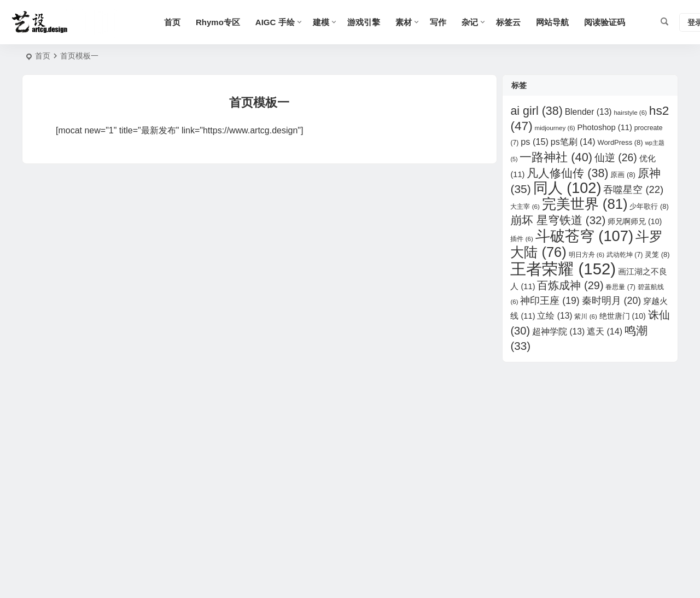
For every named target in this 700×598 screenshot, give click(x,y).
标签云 (508, 22)
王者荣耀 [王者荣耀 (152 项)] (563, 269)
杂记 (470, 22)
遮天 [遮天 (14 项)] (605, 332)
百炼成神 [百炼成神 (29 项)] (570, 285)
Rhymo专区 (218, 22)
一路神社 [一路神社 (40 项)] (556, 157)
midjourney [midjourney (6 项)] (555, 128)
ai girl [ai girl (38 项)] (536, 111)
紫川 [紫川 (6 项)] (585, 316)
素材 (404, 22)
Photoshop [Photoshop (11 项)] (605, 127)
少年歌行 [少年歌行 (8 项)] (649, 206)
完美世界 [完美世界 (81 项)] (585, 204)
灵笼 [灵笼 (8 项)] (657, 254)
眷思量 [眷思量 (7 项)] (620, 287)
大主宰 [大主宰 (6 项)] (525, 206)
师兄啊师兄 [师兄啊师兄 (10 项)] (635, 221)
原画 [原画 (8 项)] (623, 175)
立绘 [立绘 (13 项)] (555, 316)
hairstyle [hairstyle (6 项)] (630, 112)
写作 (438, 22)
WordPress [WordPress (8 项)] (620, 142)
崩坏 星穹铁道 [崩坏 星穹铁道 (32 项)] (558, 220)
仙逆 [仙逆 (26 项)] (616, 158)
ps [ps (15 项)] (535, 142)
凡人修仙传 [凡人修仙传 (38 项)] (567, 173)
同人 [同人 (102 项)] (567, 188)
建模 (321, 22)
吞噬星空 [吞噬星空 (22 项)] (633, 189)
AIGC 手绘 (275, 22)
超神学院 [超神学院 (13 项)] (558, 332)
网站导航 (552, 22)
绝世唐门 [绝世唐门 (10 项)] (623, 316)
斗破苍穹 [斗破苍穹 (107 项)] (584, 236)
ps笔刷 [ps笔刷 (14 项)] (573, 142)
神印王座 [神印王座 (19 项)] (550, 301)
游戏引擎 (364, 22)
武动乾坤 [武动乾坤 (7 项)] (625, 255)
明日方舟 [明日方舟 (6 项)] (587, 254)
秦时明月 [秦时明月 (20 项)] (612, 301)
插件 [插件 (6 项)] (521, 239)
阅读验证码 (605, 22)
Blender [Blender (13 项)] (588, 112)
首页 (172, 22)
